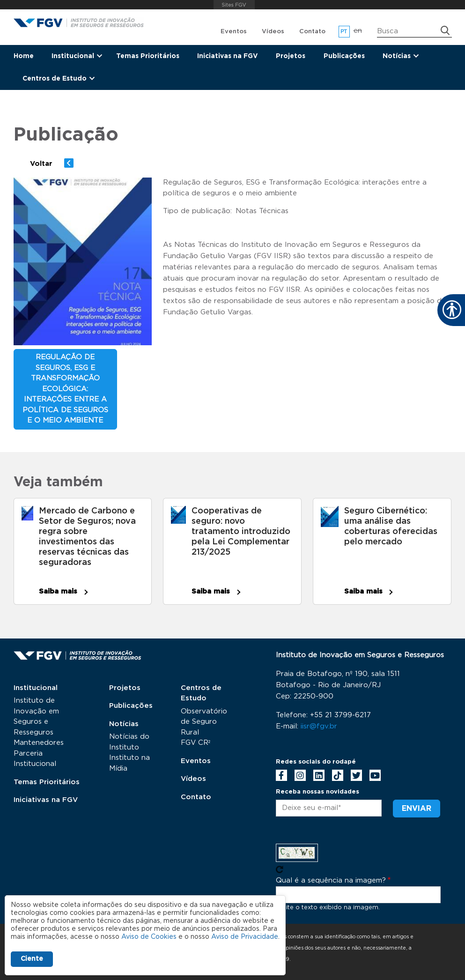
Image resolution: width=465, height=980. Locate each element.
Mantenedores (39, 743)
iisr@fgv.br (319, 726)
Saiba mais (58, 591)
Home (24, 56)
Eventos (234, 32)
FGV (234, 5)
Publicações (344, 56)
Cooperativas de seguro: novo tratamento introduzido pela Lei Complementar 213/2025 (241, 532)
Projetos (291, 56)
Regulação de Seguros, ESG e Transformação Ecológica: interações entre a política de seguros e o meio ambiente (65, 389)
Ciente (32, 959)
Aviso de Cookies (149, 937)
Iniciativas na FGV (228, 56)
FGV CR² (196, 743)
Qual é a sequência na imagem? (331, 880)
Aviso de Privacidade (245, 937)
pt (344, 32)
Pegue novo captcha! (280, 869)
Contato (312, 32)
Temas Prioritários (148, 56)
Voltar (41, 164)
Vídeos (273, 32)
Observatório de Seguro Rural (204, 722)
